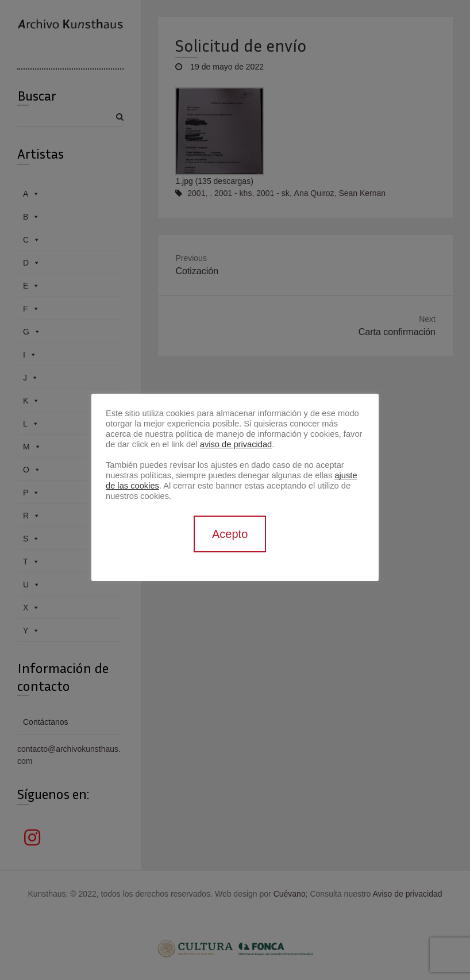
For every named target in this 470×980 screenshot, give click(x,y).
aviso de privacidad (236, 444)
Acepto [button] (230, 534)
